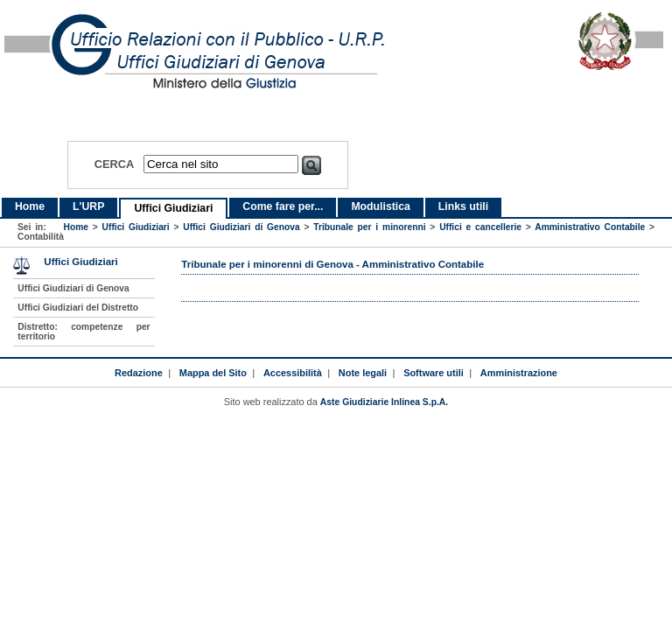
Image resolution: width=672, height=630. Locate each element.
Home (30, 206)
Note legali (363, 373)
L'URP (88, 206)
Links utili (463, 206)
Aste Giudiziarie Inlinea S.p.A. (384, 402)
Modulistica (380, 206)
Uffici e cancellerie (480, 227)
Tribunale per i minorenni (369, 227)
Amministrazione (519, 373)
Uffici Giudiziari (173, 208)
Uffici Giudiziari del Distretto (78, 308)
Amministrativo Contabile (590, 227)
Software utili (434, 373)
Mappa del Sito (213, 373)
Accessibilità (293, 373)
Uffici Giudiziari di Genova (241, 227)
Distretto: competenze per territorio (84, 332)
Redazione (139, 373)
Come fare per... (283, 206)
